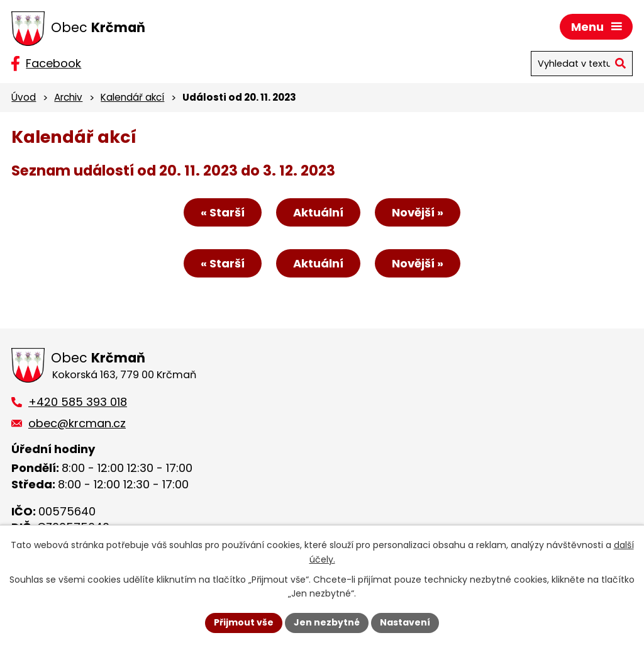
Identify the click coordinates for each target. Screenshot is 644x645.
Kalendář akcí (132, 97)
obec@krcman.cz (77, 423)
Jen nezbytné (327, 622)
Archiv (68, 97)
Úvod (24, 97)
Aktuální (318, 212)
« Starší (223, 212)
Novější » (418, 212)
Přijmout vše (244, 622)
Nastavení (405, 622)
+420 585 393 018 (78, 402)
